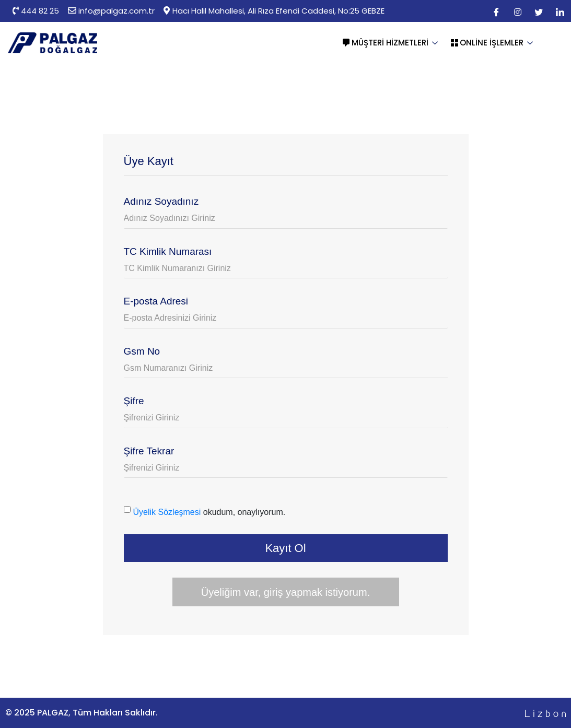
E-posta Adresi (156, 301)
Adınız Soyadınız (161, 201)
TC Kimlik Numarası (168, 251)
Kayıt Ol (285, 548)
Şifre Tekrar (149, 451)
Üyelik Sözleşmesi (167, 512)
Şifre (134, 401)
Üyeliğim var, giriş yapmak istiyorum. (285, 592)
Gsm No (142, 351)
